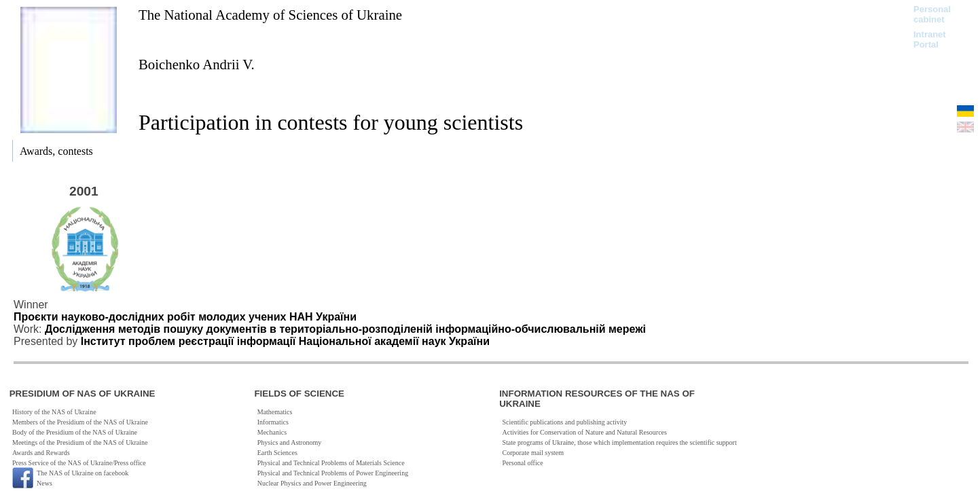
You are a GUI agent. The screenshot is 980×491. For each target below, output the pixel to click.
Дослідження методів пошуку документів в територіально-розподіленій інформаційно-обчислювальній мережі (345, 329)
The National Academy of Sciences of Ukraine (270, 15)
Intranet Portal (930, 39)
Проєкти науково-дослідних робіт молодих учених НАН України (185, 317)
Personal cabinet (932, 14)
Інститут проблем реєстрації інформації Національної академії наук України (285, 341)
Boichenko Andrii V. (197, 64)
